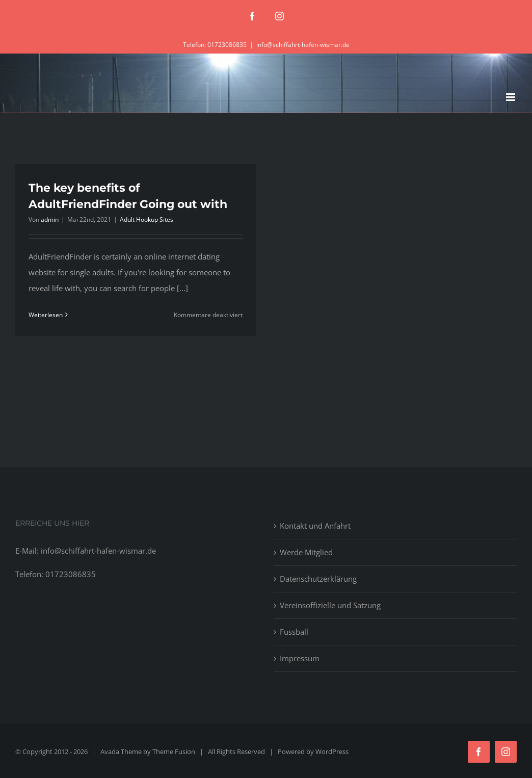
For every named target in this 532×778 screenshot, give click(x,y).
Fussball (294, 632)
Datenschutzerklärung (318, 579)
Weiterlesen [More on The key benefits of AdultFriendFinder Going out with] (46, 315)
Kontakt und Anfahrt (315, 526)
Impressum (300, 658)
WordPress (332, 751)
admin (50, 219)
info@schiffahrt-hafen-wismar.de (303, 45)
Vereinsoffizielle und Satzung (330, 605)
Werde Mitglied (306, 552)
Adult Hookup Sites (147, 219)
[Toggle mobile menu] (511, 97)
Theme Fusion (174, 751)
